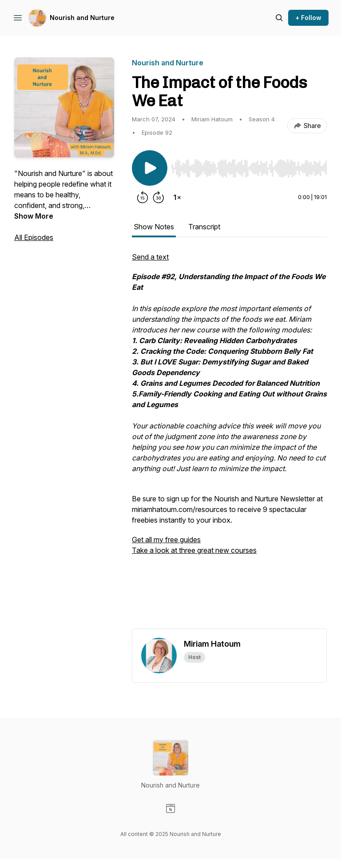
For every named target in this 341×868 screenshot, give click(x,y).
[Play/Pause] (150, 168)
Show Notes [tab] (154, 227)
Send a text (150, 257)
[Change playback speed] (177, 197)
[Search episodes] (279, 18)
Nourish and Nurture (82, 18)
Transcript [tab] (204, 227)
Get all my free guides (166, 540)
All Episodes (34, 237)
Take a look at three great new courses (194, 550)
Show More (34, 216)
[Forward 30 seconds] (159, 197)
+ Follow (308, 18)
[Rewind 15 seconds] (143, 197)
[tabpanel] (229, 440)
